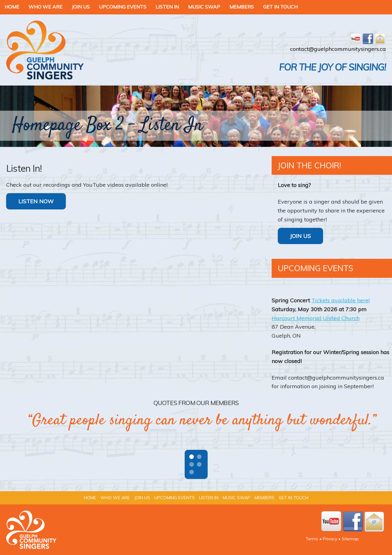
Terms (312, 539)
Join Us (81, 7)
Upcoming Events (123, 7)
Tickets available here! (341, 300)
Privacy (330, 539)
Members (242, 7)
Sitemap (350, 539)
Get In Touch (280, 7)
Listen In (167, 7)
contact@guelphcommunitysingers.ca (338, 49)
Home (12, 7)
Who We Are (45, 7)
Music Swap (204, 7)
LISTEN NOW (36, 201)
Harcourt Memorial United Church (316, 318)
